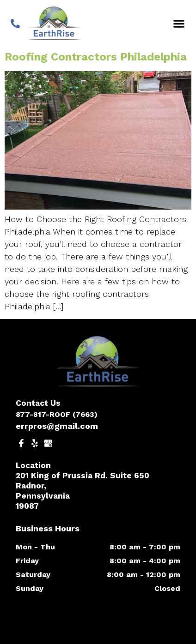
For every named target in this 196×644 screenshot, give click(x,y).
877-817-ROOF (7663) (57, 414)
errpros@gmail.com (57, 426)
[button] (179, 23)
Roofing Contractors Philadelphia (96, 57)
